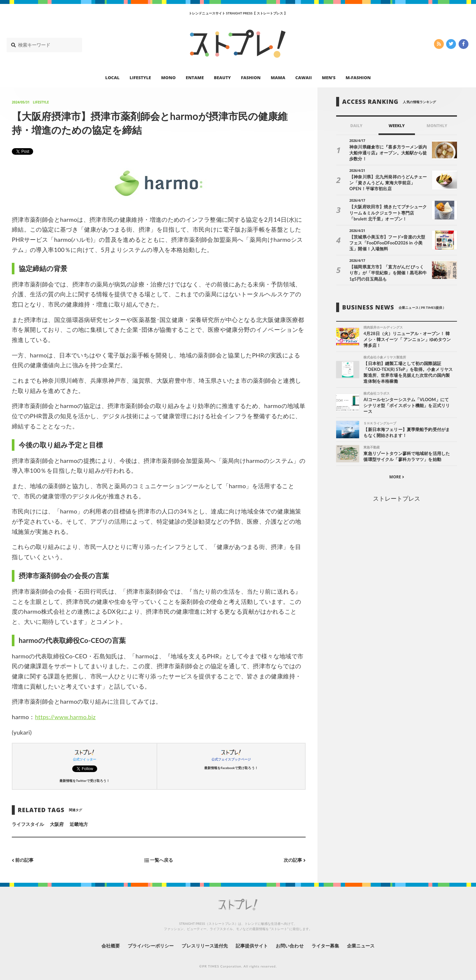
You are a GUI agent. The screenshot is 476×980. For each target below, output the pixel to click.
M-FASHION (358, 78)
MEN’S (329, 78)
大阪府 (57, 824)
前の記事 (23, 860)
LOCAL (113, 78)
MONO (168, 78)
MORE (397, 477)
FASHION (251, 78)
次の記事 (295, 860)
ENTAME (195, 78)
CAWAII (304, 78)
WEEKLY (397, 126)
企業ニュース (361, 945)
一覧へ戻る (159, 860)
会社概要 (110, 945)
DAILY (356, 126)
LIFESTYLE (140, 78)
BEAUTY (223, 78)
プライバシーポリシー (151, 945)
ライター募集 (326, 945)
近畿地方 (79, 824)
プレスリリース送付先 (205, 945)
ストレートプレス (397, 499)
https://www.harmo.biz (66, 717)
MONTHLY (437, 126)
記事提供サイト (252, 945)
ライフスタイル (28, 824)
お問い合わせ (290, 945)
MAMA (278, 78)
